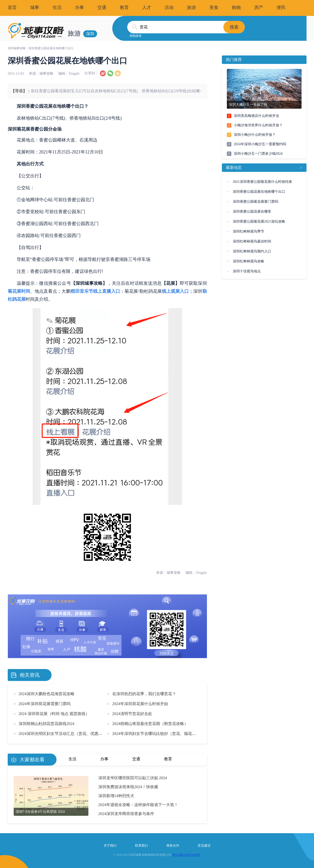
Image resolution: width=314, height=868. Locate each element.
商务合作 (173, 845)
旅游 (191, 7)
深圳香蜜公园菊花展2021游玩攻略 (259, 221)
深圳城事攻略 (17, 48)
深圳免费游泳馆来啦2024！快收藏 (128, 787)
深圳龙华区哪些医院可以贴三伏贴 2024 (133, 778)
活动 (169, 7)
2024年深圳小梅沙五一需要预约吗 (260, 144)
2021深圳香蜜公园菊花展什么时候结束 (262, 182)
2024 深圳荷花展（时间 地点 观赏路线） (54, 714)
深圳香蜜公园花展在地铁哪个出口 (259, 192)
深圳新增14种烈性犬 (116, 796)
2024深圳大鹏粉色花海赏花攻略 (47, 694)
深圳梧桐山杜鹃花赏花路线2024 (47, 724)
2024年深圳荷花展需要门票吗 (45, 704)
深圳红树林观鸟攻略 (249, 261)
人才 (147, 7)
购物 (236, 7)
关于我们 (110, 845)
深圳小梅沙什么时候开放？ (255, 135)
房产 (259, 7)
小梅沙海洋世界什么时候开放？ (258, 125)
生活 (57, 7)
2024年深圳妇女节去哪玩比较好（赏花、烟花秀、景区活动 (164, 734)
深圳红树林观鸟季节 (249, 231)
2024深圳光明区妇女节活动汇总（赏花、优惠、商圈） (66, 734)
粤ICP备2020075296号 (186, 855)
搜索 (234, 27)
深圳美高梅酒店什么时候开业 (256, 116)
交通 (102, 7)
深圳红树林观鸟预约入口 (252, 251)
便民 (281, 7)
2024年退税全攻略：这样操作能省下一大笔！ (138, 805)
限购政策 (136, 36)
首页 (12, 7)
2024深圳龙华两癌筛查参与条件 (126, 814)
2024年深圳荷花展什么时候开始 (140, 704)
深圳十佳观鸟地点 (247, 271)
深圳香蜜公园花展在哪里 (252, 212)
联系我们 (141, 845)
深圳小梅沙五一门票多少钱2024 (258, 154)
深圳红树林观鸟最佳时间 (252, 241)
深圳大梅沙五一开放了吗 (248, 105)
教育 (124, 7)
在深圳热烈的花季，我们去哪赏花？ (144, 694)
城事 (35, 7)
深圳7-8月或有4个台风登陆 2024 (40, 812)
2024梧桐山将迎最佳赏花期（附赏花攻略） (150, 724)
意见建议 (204, 845)
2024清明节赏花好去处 (132, 714)
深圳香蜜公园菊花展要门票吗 (255, 202)
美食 (214, 7)
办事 (79, 7)
